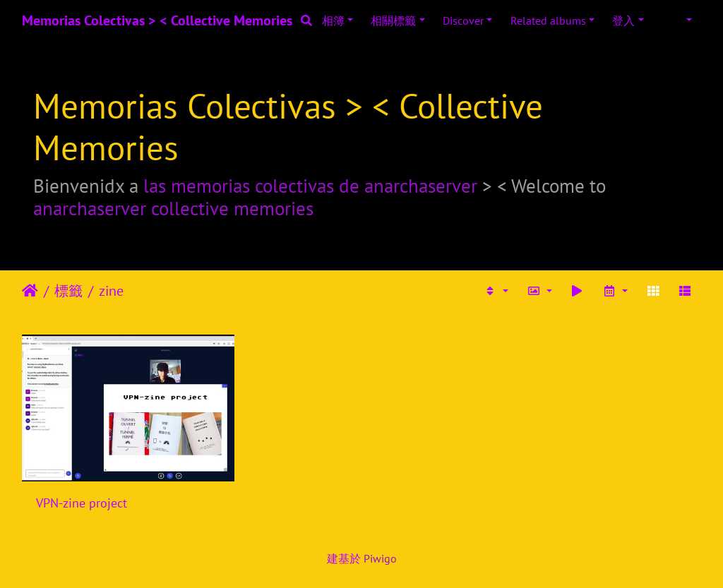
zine (111, 291)
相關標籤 (393, 20)
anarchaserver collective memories (173, 208)
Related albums (548, 20)
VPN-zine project (82, 503)
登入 (623, 20)
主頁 (30, 291)
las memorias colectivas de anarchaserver (310, 186)
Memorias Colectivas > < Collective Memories (157, 20)
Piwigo (380, 558)
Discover (463, 20)
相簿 (333, 20)
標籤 (68, 291)
